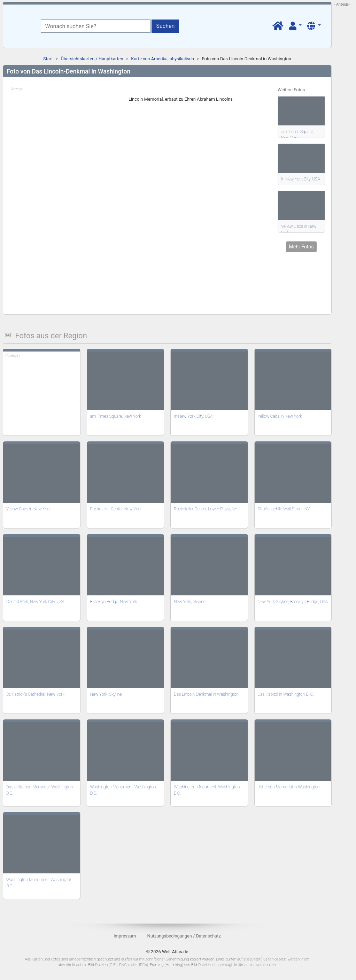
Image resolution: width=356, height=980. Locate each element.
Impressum (125, 936)
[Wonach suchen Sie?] (96, 26)
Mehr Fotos (301, 247)
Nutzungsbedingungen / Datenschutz (184, 936)
